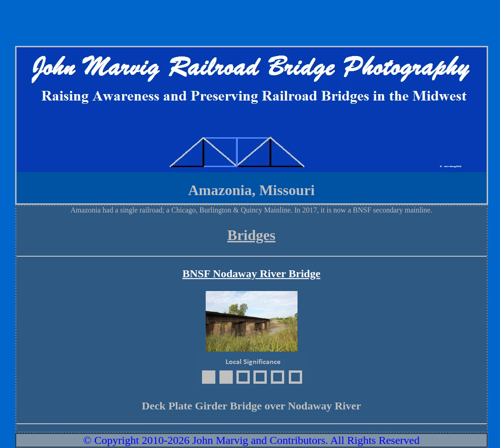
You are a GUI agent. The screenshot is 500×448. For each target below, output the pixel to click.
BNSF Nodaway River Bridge (251, 274)
